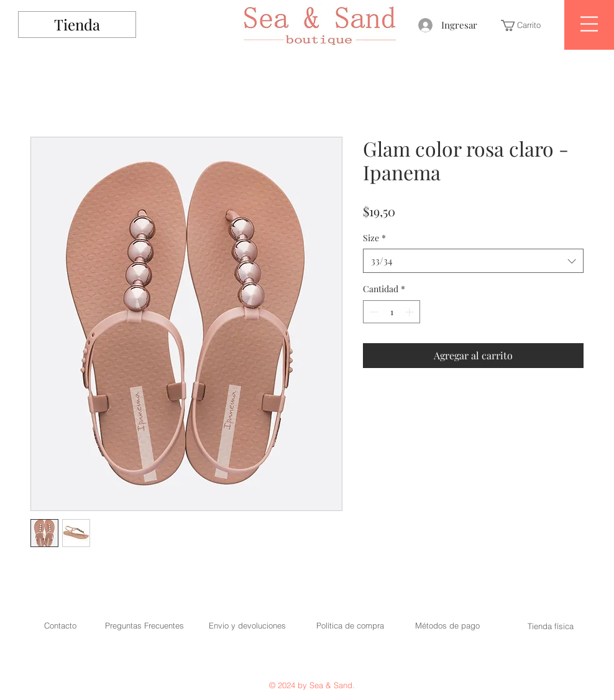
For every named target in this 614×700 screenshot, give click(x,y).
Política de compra (350, 625)
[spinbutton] (392, 312)
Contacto (60, 625)
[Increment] (410, 312)
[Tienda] (77, 25)
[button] (526, 25)
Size (374, 238)
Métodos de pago (447, 625)
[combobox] (473, 261)
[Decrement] (373, 312)
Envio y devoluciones (247, 625)
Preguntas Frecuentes (144, 625)
